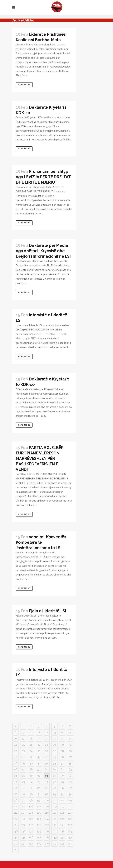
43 (39, 757)
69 (54, 776)
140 (47, 831)
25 (23, 745)
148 (47, 837)
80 (15, 788)
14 (62, 732)
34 (31, 751)
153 (23, 844)
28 (47, 745)
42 (31, 757)
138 (31, 831)
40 (15, 757)
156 (47, 844)
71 (70, 776)
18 (31, 739)
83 (39, 788)
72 (16, 782)
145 (23, 837)
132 (47, 825)
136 (16, 831)
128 (15, 825)
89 (23, 794)
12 (47, 732)
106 (31, 806)
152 (16, 844)
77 (54, 782)
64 (15, 776)
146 (31, 837)
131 (39, 825)
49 (23, 763)
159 (70, 844)
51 (39, 763)
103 (70, 800)
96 (15, 800)
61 (55, 769)
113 (23, 813)
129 (23, 825)
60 (47, 769)
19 (39, 739)
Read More (24, 85)
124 (47, 819)
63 (70, 769)
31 (70, 745)
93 (55, 794)
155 (39, 844)
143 (70, 831)
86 (62, 788)
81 (23, 788)
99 (39, 800)
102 (62, 800)
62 (62, 769)
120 (15, 819)
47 (70, 757)
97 (23, 800)
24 (15, 745)
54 (62, 763)
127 (70, 819)
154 (31, 844)
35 (39, 751)
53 (54, 763)
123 (39, 819)
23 (70, 739)
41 (23, 757)
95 (70, 794)
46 (62, 757)
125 (55, 819)
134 (62, 825)
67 (39, 776)
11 (39, 732)
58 (31, 769)
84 (47, 788)
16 (16, 739)
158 (62, 844)
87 (70, 788)
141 (55, 831)
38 (62, 751)
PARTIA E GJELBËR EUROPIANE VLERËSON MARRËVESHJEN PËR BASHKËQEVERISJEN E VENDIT (40, 458)
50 (31, 763)
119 (70, 813)
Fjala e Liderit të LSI (47, 611)
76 (47, 782)
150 (62, 837)
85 (55, 788)
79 (70, 782)
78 (62, 782)
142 (62, 831)
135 (70, 825)
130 (31, 825)
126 (62, 819)
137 (23, 831)
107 (39, 806)
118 (62, 813)
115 (39, 813)
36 (47, 751)
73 (23, 782)
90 (31, 794)
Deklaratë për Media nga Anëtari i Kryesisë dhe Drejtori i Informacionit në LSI (43, 251)
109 (54, 806)
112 (16, 813)
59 (39, 769)
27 (39, 745)
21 (55, 739)
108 (47, 806)
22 (62, 739)
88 (15, 794)
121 (23, 819)
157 (54, 844)
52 (47, 763)
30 (62, 745)
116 (47, 813)
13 (54, 732)
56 (16, 769)
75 (39, 782)
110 (62, 806)
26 (31, 745)
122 (31, 819)
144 (15, 837)
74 (31, 782)
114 (31, 813)
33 (23, 751)
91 (39, 794)
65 (23, 776)
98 (31, 800)
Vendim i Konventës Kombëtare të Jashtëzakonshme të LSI (41, 542)
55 (70, 763)
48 (15, 763)
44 (47, 757)
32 (16, 751)
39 (70, 751)
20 (47, 739)
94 (62, 794)
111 (70, 806)
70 (62, 776)
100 (47, 800)
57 (23, 769)
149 (54, 837)
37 (54, 751)
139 (39, 831)
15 (70, 732)
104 (15, 806)
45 (55, 757)
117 (54, 813)
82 (31, 788)
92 (47, 794)
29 (54, 745)
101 (55, 800)
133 (54, 825)
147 (39, 837)
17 (23, 739)
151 (70, 837)
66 (31, 776)
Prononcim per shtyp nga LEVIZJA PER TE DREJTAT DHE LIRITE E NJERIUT (43, 177)
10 (31, 732)
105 (23, 806)
